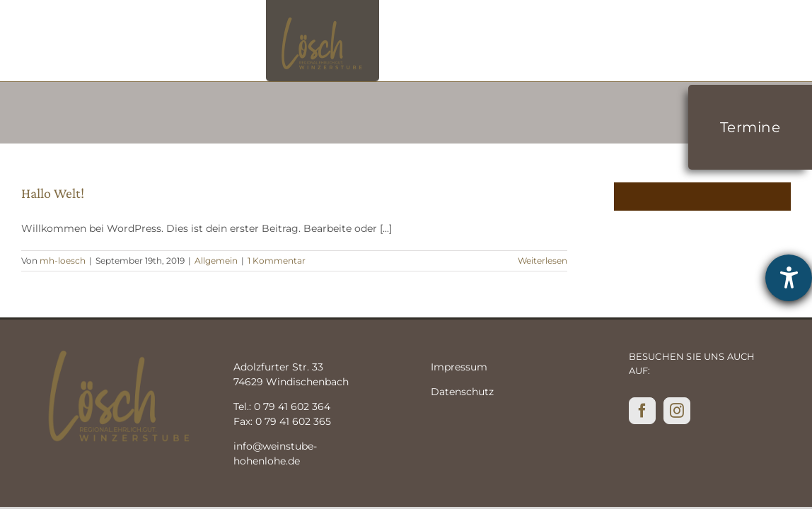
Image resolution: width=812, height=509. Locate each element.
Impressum (459, 367)
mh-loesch (63, 261)
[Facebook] (642, 411)
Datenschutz (462, 392)
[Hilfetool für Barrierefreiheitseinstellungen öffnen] (789, 278)
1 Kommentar (277, 261)
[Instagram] (677, 411)
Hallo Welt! (53, 193)
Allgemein (216, 261)
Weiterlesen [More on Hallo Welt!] (543, 261)
